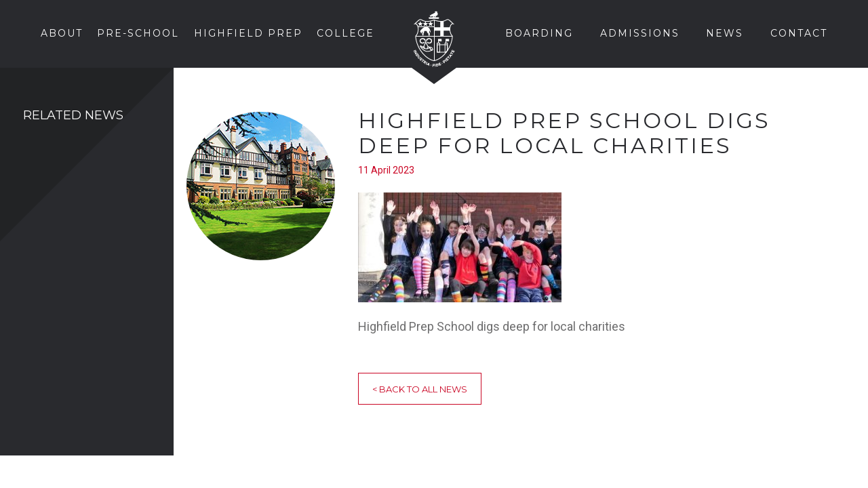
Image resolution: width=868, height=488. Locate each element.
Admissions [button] (640, 33)
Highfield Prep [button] (248, 33)
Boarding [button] (539, 33)
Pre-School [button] (138, 33)
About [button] (62, 33)
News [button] (725, 33)
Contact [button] (799, 33)
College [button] (346, 33)
